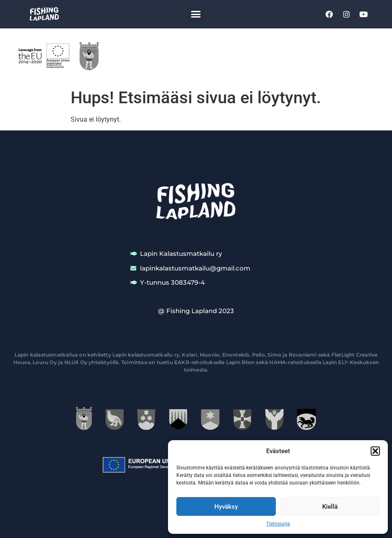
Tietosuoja (278, 524)
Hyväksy (226, 507)
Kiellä (330, 507)
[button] (375, 451)
